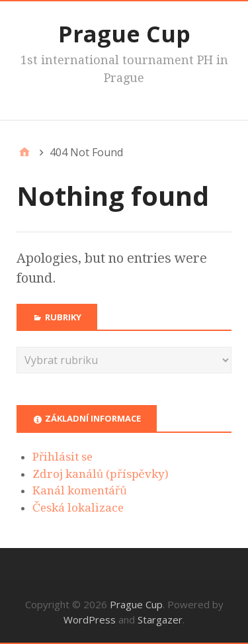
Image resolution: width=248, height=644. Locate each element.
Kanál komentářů (80, 490)
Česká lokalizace (78, 508)
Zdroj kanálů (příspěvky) (101, 474)
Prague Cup (124, 34)
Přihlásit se (62, 457)
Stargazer (160, 620)
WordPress (90, 620)
